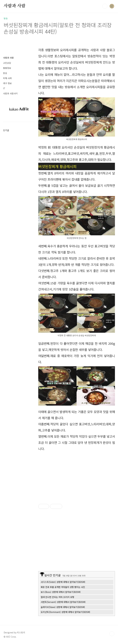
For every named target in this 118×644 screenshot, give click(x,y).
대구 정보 (7, 83)
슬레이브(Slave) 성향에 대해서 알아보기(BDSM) (63, 607)
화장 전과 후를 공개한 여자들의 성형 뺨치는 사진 (63, 587)
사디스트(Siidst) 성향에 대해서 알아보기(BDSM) (63, 582)
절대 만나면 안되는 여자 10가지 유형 (57, 597)
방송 (5, 73)
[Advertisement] (77, 474)
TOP (112, 634)
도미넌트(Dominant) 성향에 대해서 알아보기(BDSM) (65, 612)
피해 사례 (7, 78)
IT (4, 88)
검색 (105, 6)
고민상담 (7, 63)
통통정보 (7, 68)
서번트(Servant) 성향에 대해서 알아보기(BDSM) (63, 602)
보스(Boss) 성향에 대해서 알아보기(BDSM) (61, 592)
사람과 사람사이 (10, 93)
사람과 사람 (15, 6)
